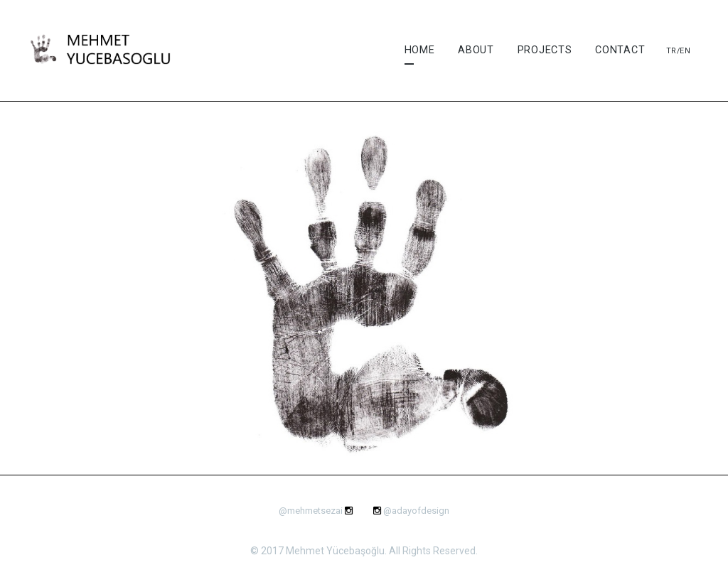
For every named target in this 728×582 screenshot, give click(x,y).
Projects (545, 50)
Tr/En (679, 51)
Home (420, 50)
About (476, 50)
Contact (620, 50)
